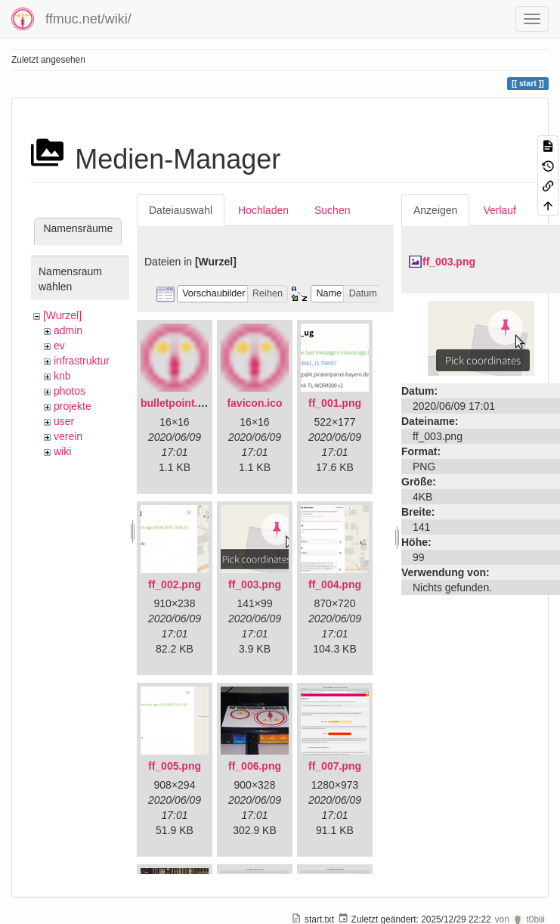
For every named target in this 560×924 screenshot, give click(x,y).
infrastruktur (82, 361)
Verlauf (500, 210)
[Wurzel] (62, 315)
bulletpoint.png (179, 403)
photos (70, 391)
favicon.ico (254, 403)
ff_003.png (255, 584)
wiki (62, 451)
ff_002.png (175, 584)
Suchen (332, 210)
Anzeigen (435, 210)
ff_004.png (335, 584)
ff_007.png (335, 766)
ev (59, 346)
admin (68, 330)
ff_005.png (175, 766)
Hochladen (263, 210)
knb (62, 376)
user (64, 421)
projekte (73, 406)
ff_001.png (335, 403)
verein (68, 436)
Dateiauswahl (181, 210)
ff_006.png (255, 766)
